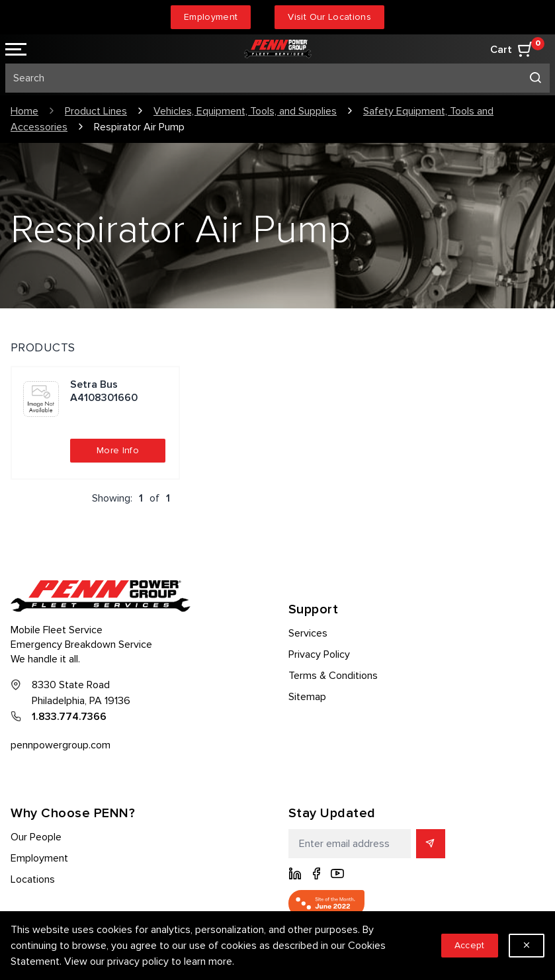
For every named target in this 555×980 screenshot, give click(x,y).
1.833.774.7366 (69, 717)
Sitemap (307, 697)
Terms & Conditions (333, 676)
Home (24, 111)
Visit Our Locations (329, 17)
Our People (36, 837)
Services (308, 633)
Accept (470, 945)
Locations (33, 879)
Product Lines (96, 111)
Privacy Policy (319, 654)
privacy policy (138, 961)
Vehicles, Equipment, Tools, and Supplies (245, 111)
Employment (211, 17)
